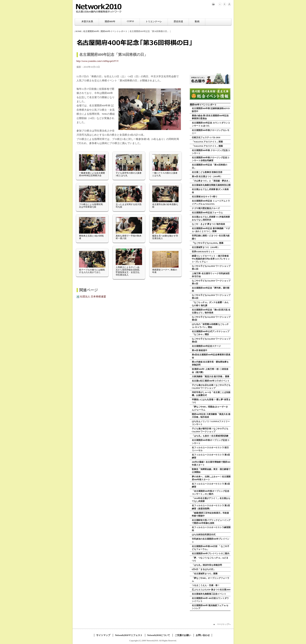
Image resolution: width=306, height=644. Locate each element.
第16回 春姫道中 (200, 350)
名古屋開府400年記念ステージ (206, 346)
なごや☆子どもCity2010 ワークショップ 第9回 (211, 318)
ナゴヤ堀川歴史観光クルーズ (206, 208)
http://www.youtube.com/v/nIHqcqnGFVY (98, 61)
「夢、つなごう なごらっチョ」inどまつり (210, 559)
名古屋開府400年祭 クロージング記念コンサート (211, 152)
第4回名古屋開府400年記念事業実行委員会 (211, 356)
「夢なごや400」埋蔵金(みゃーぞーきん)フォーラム (210, 408)
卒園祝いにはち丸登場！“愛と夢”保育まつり (211, 401)
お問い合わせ (203, 635)
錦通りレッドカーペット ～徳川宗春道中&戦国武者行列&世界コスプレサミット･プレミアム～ (211, 259)
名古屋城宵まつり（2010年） (206, 247)
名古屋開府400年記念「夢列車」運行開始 (211, 289)
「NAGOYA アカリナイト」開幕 (207, 146)
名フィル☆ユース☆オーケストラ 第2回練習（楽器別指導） (211, 507)
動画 (197, 21)
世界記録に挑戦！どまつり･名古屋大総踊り (211, 237)
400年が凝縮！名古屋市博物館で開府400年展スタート (211, 463)
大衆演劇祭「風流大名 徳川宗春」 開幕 (211, 376)
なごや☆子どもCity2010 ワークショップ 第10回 (211, 297)
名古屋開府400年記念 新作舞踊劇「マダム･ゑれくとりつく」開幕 (211, 230)
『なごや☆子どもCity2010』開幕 (208, 243)
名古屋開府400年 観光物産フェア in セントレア (210, 607)
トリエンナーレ (154, 21)
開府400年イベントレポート (114, 31)
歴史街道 (178, 21)
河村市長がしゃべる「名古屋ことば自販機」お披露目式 (211, 394)
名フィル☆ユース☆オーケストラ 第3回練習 (211, 485)
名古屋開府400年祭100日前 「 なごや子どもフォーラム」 (211, 548)
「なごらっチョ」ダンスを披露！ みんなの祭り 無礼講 (210, 304)
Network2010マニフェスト (129, 635)
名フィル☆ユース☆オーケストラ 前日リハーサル (210, 449)
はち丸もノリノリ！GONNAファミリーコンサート (211, 423)
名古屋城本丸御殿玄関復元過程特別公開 (211, 185)
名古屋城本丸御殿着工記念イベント (209, 594)
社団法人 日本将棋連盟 (93, 297)
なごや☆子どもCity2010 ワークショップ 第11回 (211, 282)
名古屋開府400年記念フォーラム (207, 213)
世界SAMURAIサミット (203, 252)
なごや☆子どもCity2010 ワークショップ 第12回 (211, 267)
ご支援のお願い (183, 635)
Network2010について (159, 635)
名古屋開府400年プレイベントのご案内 (211, 553)
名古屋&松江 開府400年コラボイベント (211, 381)
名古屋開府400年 (91, 31)
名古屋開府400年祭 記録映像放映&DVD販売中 (211, 110)
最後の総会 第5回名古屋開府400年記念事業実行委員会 (210, 117)
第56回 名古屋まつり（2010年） (207, 176)
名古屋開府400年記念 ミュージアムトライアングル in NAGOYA (211, 202)
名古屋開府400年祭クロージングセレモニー (211, 132)
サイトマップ (103, 635)
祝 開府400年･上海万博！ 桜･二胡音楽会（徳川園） (210, 370)
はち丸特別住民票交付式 (204, 535)
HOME (78, 31)
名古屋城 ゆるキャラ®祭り (205, 197)
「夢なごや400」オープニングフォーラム (211, 580)
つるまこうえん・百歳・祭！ (206, 585)
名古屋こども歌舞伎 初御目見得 (207, 172)
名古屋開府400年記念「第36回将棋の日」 (209, 166)
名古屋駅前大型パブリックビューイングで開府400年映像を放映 (211, 522)
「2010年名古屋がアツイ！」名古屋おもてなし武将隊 (211, 500)
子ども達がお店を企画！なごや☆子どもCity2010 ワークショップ (211, 386)
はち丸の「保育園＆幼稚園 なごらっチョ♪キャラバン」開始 (210, 326)
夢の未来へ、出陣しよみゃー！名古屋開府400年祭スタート (211, 478)
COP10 (130, 21)
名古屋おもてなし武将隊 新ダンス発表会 (210, 191)
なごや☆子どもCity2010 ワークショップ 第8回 (211, 340)
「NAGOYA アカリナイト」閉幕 (207, 142)
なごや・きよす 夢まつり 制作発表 (208, 224)
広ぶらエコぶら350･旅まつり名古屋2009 (211, 590)
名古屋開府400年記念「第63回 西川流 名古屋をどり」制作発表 (211, 311)
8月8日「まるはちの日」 (204, 569)
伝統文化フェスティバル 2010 (206, 137)
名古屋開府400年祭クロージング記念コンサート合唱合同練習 (211, 159)
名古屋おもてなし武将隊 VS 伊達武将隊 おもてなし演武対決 (211, 218)
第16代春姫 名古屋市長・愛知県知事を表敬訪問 (210, 363)
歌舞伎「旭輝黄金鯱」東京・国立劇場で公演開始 (211, 471)
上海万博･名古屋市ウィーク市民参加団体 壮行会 (211, 275)
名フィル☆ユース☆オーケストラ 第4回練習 (211, 456)
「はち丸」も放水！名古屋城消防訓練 (210, 436)
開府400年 (110, 21)
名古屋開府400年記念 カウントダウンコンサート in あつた (211, 124)
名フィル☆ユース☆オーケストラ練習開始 (211, 529)
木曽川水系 (87, 21)
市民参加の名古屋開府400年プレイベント (211, 540)
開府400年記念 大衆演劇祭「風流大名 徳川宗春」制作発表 (211, 416)
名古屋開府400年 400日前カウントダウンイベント (210, 600)
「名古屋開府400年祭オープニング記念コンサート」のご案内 (211, 492)
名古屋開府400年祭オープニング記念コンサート (211, 442)
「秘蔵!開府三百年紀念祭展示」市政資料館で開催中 (210, 514)
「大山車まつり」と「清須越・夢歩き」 (211, 181)
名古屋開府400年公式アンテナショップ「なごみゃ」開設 (211, 333)
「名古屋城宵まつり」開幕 (205, 574)
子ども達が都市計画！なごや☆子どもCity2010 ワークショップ (210, 430)
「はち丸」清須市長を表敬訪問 (207, 565)
